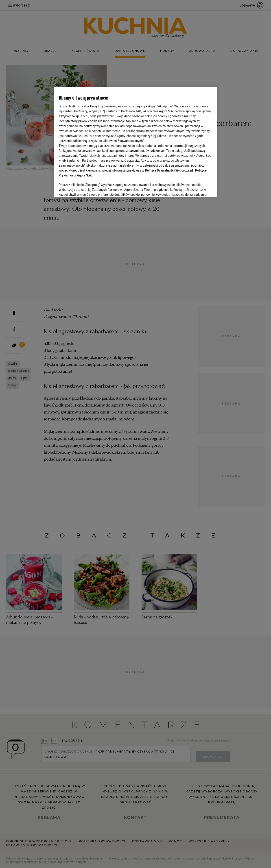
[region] (136, 141)
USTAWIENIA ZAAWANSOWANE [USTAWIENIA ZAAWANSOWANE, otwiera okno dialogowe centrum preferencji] (88, 188)
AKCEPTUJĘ (197, 188)
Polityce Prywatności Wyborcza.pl (169, 170)
